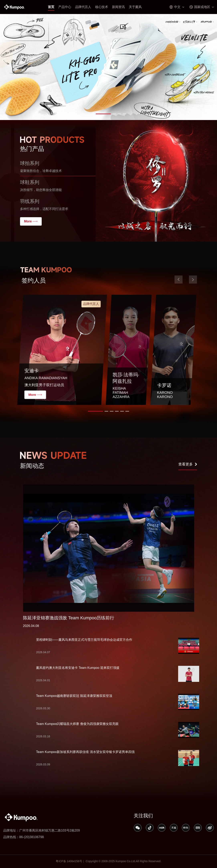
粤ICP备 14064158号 (69, 861)
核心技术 (102, 7)
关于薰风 (135, 7)
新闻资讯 (118, 7)
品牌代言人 (83, 7)
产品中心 (65, 7)
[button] (98, 114)
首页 (51, 7)
